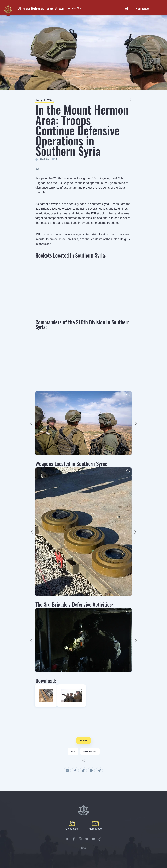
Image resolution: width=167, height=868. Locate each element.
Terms (84, 848)
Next (32, 423)
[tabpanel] (83, 423)
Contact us (72, 825)
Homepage (143, 8)
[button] (128, 8)
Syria (73, 751)
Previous (135, 423)
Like (83, 740)
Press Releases (90, 751)
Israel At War (75, 8)
